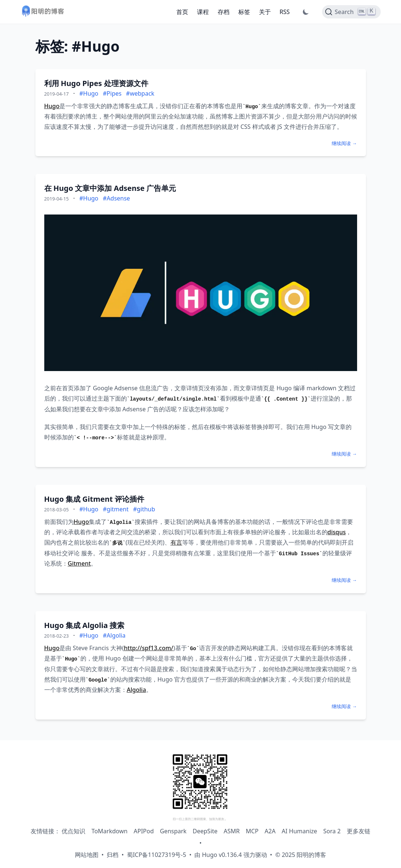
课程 (203, 12)
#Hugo (89, 93)
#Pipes (112, 93)
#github (144, 509)
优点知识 (73, 831)
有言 (176, 542)
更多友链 (359, 831)
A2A (270, 831)
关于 (265, 12)
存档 (224, 12)
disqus (337, 532)
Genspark (173, 831)
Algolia (136, 690)
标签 (244, 12)
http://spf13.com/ (149, 648)
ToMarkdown (110, 831)
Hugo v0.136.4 (222, 855)
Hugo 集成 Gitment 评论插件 (94, 499)
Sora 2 (332, 831)
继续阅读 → (344, 143)
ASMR (231, 831)
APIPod (144, 831)
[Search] (351, 12)
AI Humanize (300, 831)
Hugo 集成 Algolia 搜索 (84, 625)
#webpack (140, 93)
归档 (113, 855)
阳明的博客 (311, 855)
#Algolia (114, 635)
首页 (182, 12)
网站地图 (87, 855)
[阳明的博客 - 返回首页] (43, 12)
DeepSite (205, 831)
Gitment (79, 563)
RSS (285, 12)
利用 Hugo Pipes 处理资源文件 (96, 83)
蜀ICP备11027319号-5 (157, 855)
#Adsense (117, 198)
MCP (252, 831)
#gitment (116, 509)
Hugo (52, 106)
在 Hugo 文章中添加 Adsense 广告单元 (110, 188)
